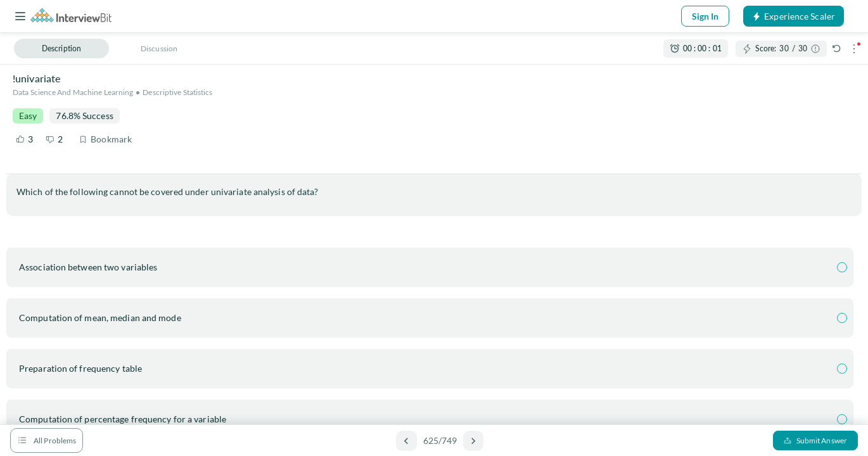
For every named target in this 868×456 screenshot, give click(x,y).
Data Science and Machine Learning (73, 92)
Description (61, 48)
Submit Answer (815, 440)
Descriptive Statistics (177, 92)
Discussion (159, 48)
